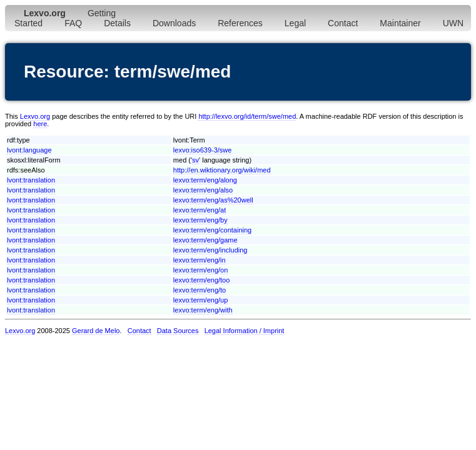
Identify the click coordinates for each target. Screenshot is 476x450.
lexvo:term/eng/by (200, 220)
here (40, 124)
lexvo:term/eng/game (205, 240)
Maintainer (400, 23)
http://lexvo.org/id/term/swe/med (247, 116)
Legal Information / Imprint (245, 331)
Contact (343, 23)
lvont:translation (31, 180)
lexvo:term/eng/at (200, 210)
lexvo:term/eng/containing (212, 230)
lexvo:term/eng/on (200, 270)
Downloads (174, 23)
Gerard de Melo (96, 331)
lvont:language (29, 150)
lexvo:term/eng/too (202, 280)
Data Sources (178, 331)
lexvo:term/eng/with (203, 310)
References (240, 23)
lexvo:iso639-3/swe (203, 150)
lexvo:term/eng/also (203, 190)
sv (195, 160)
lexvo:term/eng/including (210, 250)
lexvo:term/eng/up (200, 300)
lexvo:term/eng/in (200, 260)
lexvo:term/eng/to (200, 290)
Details (117, 23)
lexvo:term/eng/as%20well (213, 200)
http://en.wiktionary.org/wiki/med (222, 170)
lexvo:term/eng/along (205, 180)
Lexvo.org (35, 116)
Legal (295, 23)
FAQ (73, 23)
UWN (453, 23)
